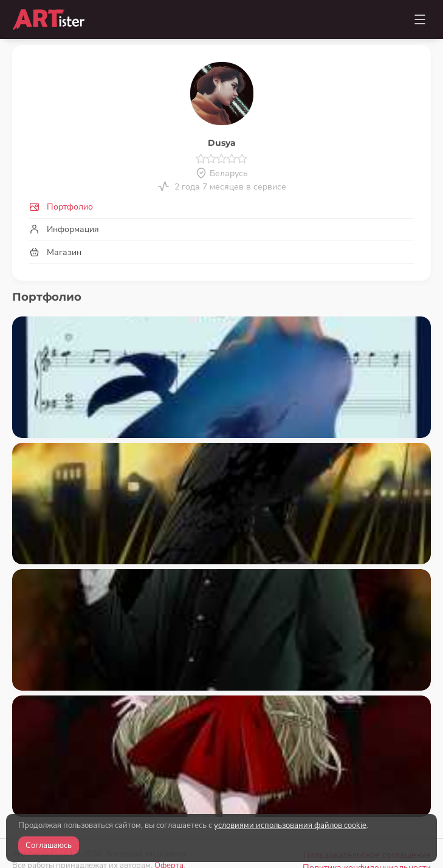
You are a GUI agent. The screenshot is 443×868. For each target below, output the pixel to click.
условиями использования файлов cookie (290, 825)
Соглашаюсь (49, 846)
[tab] (222, 207)
